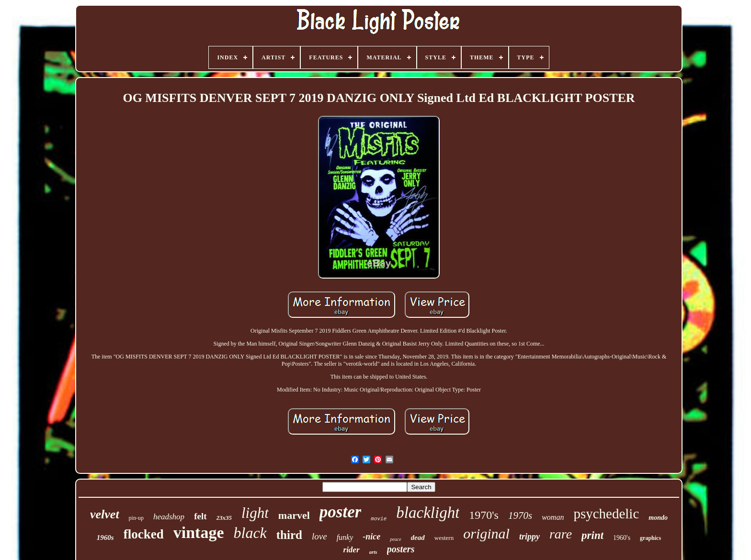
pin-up (136, 518)
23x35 (224, 518)
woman (553, 517)
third (289, 535)
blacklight (428, 513)
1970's (484, 515)
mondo (658, 518)
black (250, 533)
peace (395, 539)
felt (200, 516)
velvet (105, 514)
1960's (622, 538)
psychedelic (606, 514)
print (592, 535)
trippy (529, 537)
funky (345, 537)
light (255, 513)
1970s (520, 515)
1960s (105, 538)
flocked (144, 534)
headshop (169, 517)
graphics (650, 538)
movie (379, 519)
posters (401, 549)
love (319, 536)
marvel (294, 515)
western (444, 538)
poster (341, 512)
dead (418, 538)
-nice (371, 537)
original (486, 533)
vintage (199, 532)
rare (561, 534)
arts (373, 552)
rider (352, 550)
